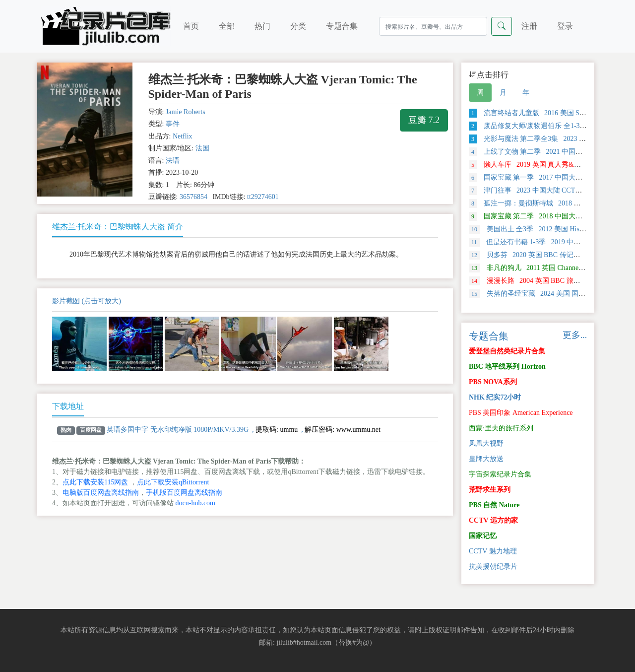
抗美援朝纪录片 (493, 567)
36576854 (193, 197)
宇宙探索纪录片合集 (500, 474)
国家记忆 (483, 536)
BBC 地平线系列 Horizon (507, 367)
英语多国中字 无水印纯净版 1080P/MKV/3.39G (178, 430)
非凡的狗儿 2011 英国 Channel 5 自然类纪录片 (549, 268)
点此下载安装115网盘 (95, 482)
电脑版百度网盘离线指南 (101, 493)
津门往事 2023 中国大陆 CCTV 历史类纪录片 (546, 190)
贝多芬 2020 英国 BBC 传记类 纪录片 (536, 255)
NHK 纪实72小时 (495, 397)
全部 (227, 26)
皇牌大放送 (486, 459)
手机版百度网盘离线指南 (184, 493)
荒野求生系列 (490, 490)
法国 (202, 148)
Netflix (183, 136)
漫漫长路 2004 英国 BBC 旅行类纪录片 (539, 281)
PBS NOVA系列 (493, 382)
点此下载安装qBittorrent (173, 482)
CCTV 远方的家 (493, 520)
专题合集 (342, 26)
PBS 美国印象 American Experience (521, 413)
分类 (298, 26)
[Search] (433, 26)
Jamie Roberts (186, 112)
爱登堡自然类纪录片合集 (507, 351)
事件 (173, 124)
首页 (191, 26)
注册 (529, 26)
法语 (173, 161)
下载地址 (68, 406)
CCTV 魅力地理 (493, 551)
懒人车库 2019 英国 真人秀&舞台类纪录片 (542, 165)
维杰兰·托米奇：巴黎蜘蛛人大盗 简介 (118, 227)
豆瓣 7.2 (424, 120)
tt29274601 (263, 197)
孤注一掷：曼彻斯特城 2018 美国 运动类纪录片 (550, 203)
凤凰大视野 (486, 443)
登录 (565, 26)
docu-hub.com (195, 503)
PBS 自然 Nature (494, 505)
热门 (262, 26)
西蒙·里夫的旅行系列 (501, 428)
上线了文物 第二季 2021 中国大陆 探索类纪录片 (551, 152)
